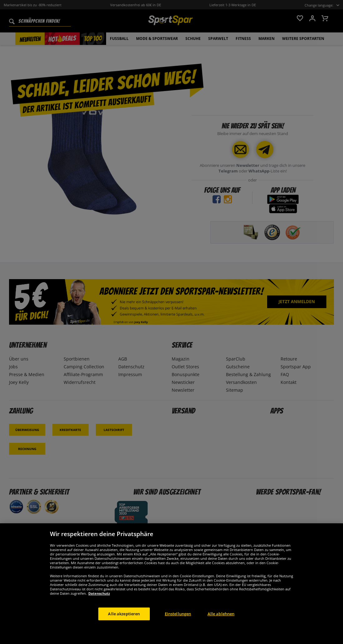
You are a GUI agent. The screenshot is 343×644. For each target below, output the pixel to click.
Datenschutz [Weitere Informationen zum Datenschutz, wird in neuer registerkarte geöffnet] (99, 600)
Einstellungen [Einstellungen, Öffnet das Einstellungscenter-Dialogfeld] (178, 621)
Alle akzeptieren (124, 621)
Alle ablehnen (221, 621)
